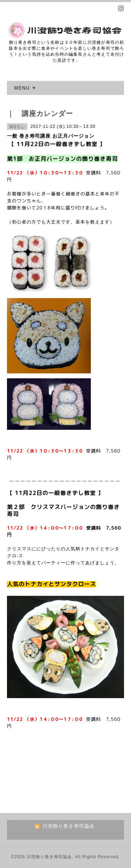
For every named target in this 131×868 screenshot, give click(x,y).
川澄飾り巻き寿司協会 (49, 857)
